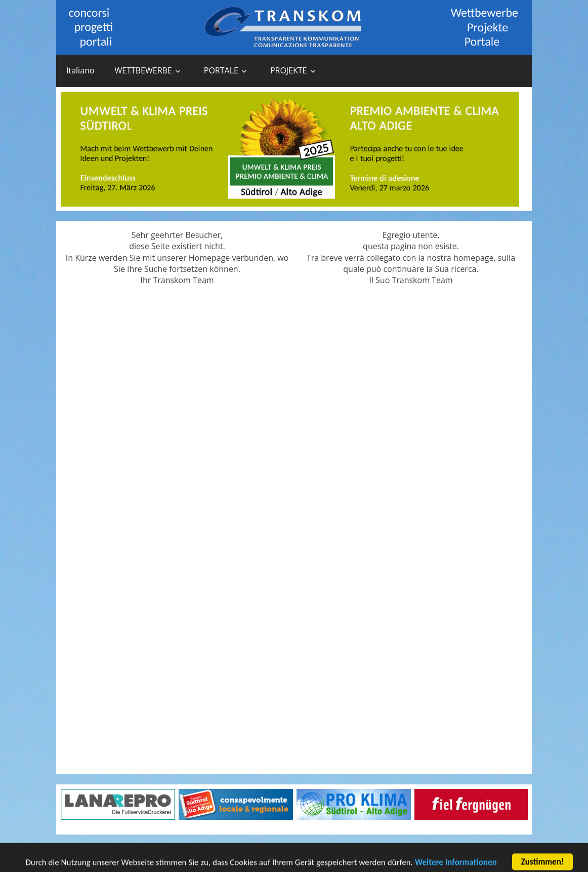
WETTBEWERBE (143, 70)
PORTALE (221, 70)
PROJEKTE (289, 70)
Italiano (80, 70)
